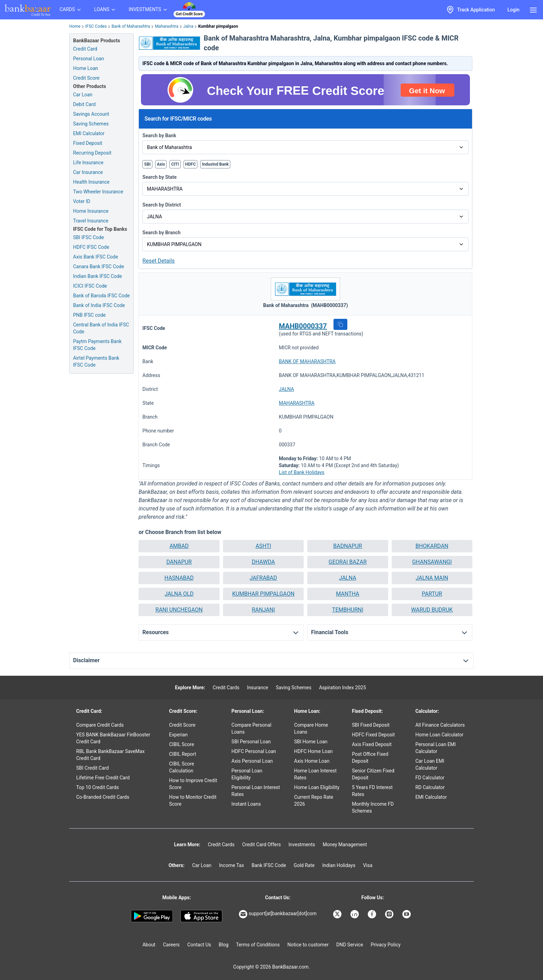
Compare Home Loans (311, 728)
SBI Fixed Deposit (371, 725)
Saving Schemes (91, 124)
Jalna (188, 26)
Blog (224, 945)
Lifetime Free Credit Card (103, 778)
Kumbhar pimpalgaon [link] (218, 26)
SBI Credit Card (92, 768)
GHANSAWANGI (432, 562)
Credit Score (182, 725)
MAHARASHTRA (297, 403)
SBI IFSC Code (88, 237)
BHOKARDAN (432, 546)
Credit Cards (226, 688)
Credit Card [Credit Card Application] (85, 49)
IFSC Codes (96, 26)
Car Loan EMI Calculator (430, 764)
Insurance (257, 688)
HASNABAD (179, 578)
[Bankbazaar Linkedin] (355, 914)
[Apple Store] (201, 916)
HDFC (191, 164)
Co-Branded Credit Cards (103, 797)
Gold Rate (304, 865)
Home (75, 26)
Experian (178, 735)
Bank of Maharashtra (131, 26)
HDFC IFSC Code (91, 247)
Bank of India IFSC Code (99, 305)
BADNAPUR (348, 546)
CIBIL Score (181, 744)
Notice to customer (308, 945)
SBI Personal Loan (251, 742)
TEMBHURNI (348, 610)
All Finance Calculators (440, 725)
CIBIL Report (183, 754)
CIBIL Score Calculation (181, 767)
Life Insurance (88, 163)
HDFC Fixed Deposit (373, 735)
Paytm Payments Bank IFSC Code (97, 345)
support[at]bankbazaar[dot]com (278, 914)
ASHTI (263, 546)
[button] (340, 324)
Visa (368, 865)
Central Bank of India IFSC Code (101, 328)
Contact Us (199, 945)
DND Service (350, 945)
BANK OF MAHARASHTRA (307, 361)
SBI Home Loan (311, 742)
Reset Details (158, 261)
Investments (302, 845)
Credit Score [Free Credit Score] (86, 78)
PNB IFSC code (89, 315)
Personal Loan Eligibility (247, 774)
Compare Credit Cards (100, 725)
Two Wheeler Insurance (98, 192)
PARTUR (432, 594)
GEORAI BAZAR (348, 562)
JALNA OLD (179, 594)
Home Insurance (91, 211)
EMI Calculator (89, 133)
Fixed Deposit (88, 143)
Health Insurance (91, 182)
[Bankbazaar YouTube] (407, 914)
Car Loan (83, 95)
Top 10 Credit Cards (97, 787)
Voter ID (82, 201)
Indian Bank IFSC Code (97, 276)
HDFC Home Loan (313, 751)
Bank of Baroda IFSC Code (101, 296)
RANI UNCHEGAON (179, 610)
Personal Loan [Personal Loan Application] (88, 59)
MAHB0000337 (303, 326)
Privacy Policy (385, 945)
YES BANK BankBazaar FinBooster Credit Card (113, 738)
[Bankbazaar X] (338, 914)
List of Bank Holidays (301, 472)
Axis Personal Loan (252, 761)
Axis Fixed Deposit (372, 744)
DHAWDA (263, 562)
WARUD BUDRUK (432, 610)
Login (513, 10)
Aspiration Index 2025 (342, 688)
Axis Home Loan (312, 761)
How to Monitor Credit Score (193, 800)
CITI (175, 164)
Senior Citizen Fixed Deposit (373, 774)
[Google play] (152, 916)
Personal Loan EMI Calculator (435, 748)
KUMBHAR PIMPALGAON (264, 594)
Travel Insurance (91, 221)
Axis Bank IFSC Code (96, 257)
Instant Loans (246, 804)
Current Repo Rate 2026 (314, 800)
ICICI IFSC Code (90, 286)
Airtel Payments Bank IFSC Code (96, 361)
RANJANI (263, 610)
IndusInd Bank (215, 164)
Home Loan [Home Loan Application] (86, 68)
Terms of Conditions (258, 945)
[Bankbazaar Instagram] (390, 914)
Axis (161, 164)
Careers (171, 945)
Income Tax (232, 865)
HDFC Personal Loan (254, 751)
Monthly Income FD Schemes (373, 807)
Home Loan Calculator (439, 735)
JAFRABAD (263, 578)
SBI (147, 164)
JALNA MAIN (432, 578)
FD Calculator (430, 778)
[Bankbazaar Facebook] (373, 914)
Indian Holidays (339, 865)
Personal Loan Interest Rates (256, 791)
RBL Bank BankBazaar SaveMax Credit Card (110, 755)
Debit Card (84, 104)
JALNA (286, 389)
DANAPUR (179, 562)
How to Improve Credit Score (193, 784)
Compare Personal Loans (251, 728)
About (149, 945)
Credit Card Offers (261, 845)
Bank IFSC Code (269, 865)
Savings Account (91, 114)
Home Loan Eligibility (317, 787)
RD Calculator (430, 787)
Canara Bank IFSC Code (99, 266)
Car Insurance (88, 172)
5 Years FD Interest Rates (372, 791)
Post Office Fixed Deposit (370, 758)
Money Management (345, 845)
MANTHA (348, 594)
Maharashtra (167, 26)
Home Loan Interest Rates (315, 774)
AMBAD (179, 546)
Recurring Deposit (92, 153)
